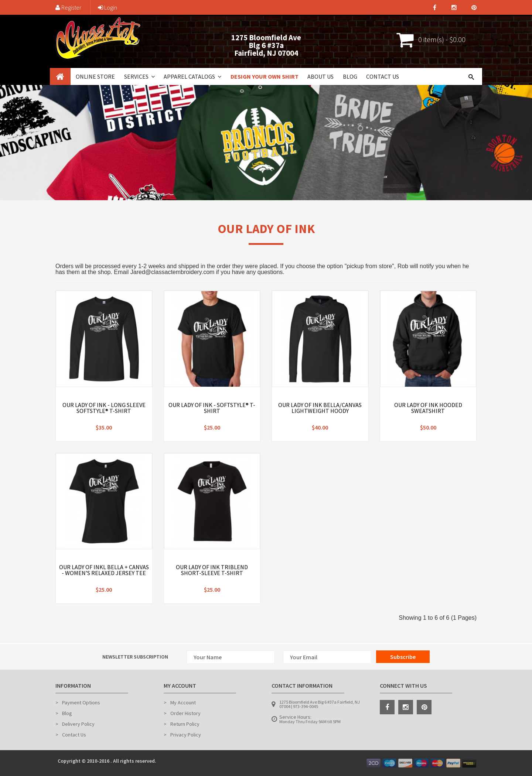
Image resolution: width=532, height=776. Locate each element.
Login (108, 7)
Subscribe (403, 657)
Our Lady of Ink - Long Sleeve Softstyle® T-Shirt (104, 408)
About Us (320, 76)
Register (68, 7)
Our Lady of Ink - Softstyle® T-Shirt (212, 408)
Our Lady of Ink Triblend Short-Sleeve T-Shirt (212, 570)
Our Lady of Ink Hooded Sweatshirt (428, 408)
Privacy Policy (186, 735)
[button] (152, 76)
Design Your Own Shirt (265, 76)
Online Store (95, 76)
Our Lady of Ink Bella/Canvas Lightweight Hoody (320, 408)
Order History (185, 713)
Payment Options (81, 702)
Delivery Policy (78, 724)
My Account (183, 702)
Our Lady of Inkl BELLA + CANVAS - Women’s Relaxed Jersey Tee (104, 570)
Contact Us (383, 76)
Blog (350, 76)
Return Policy (185, 724)
